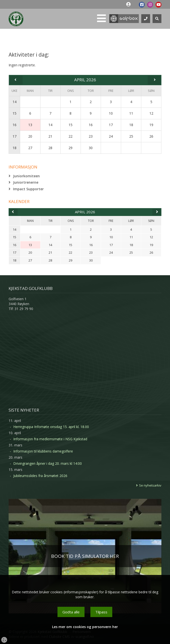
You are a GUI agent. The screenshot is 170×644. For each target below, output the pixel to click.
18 (14, 148)
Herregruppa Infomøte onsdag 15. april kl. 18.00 (51, 427)
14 (14, 102)
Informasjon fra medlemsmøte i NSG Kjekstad (50, 439)
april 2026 (85, 212)
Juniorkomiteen (26, 176)
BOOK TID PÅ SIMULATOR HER (85, 556)
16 (14, 125)
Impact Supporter (28, 189)
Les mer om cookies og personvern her (85, 627)
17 (14, 136)
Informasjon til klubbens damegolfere (43, 451)
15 (14, 113)
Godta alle (71, 612)
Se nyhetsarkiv (150, 485)
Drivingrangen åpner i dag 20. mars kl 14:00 (48, 463)
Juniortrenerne (26, 182)
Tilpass (101, 612)
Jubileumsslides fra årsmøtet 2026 (40, 476)
